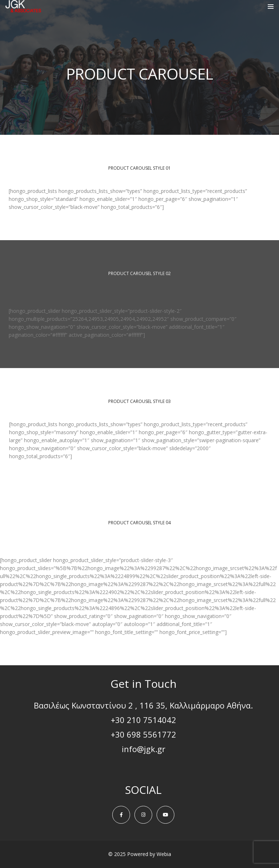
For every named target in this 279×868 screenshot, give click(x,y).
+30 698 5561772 (143, 734)
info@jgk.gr (143, 749)
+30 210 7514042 (143, 720)
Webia (164, 854)
